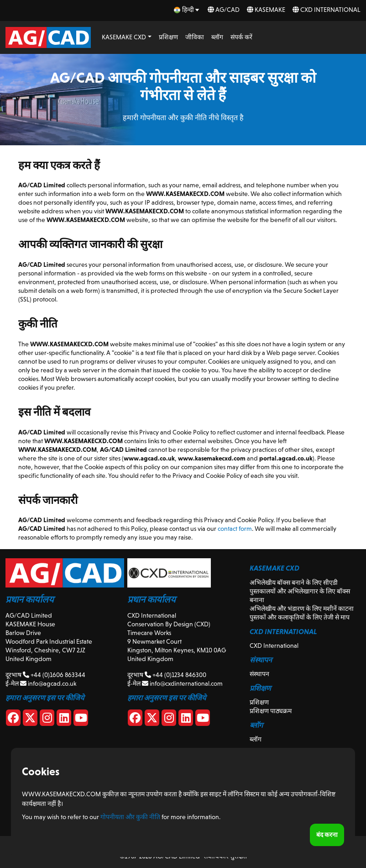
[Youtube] (81, 720)
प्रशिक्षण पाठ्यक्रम (271, 711)
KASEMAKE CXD (124, 37)
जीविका (195, 37)
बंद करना (327, 835)
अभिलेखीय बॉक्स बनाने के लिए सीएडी (294, 582)
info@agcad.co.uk (48, 683)
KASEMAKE (266, 10)
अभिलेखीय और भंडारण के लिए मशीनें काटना (302, 609)
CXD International (327, 10)
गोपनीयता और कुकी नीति (130, 817)
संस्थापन (259, 674)
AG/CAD (224, 10)
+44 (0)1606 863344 (54, 675)
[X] (30, 720)
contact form (235, 529)
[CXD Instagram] (169, 720)
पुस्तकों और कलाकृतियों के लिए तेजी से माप (300, 617)
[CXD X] (152, 720)
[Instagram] (47, 720)
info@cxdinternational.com (182, 683)
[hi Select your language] (187, 10)
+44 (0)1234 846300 (175, 675)
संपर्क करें (241, 37)
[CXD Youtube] (203, 720)
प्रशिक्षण (168, 37)
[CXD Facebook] (135, 720)
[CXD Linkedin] (186, 720)
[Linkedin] (64, 720)
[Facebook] (13, 720)
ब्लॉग (217, 37)
